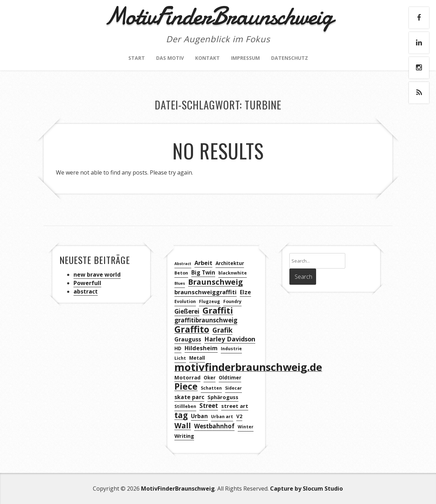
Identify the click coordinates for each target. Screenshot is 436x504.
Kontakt (207, 58)
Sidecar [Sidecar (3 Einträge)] (233, 388)
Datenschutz (290, 58)
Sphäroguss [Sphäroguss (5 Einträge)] (223, 397)
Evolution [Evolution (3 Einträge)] (185, 301)
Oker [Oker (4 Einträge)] (210, 377)
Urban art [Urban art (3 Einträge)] (222, 417)
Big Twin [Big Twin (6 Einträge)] (203, 272)
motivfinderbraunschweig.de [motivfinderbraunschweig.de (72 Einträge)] (248, 367)
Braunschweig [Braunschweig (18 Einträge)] (216, 282)
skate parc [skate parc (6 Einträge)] (189, 397)
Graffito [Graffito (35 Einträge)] (192, 329)
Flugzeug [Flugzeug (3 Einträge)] (210, 301)
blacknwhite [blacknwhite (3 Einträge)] (233, 273)
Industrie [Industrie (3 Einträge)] (231, 349)
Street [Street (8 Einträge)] (209, 406)
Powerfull (87, 283)
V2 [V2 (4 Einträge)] (239, 416)
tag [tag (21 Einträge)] (181, 415)
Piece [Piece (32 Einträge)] (186, 387)
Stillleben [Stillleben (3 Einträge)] (185, 406)
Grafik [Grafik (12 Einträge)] (222, 330)
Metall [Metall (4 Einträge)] (197, 358)
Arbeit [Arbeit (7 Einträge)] (203, 263)
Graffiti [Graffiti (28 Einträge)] (218, 311)
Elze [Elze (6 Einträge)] (245, 292)
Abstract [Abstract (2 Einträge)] (183, 264)
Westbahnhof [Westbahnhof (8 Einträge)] (214, 426)
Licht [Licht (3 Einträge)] (180, 358)
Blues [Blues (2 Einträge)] (180, 283)
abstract (86, 291)
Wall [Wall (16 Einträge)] (183, 426)
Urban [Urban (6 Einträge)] (199, 416)
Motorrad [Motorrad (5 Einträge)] (187, 377)
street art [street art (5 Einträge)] (235, 406)
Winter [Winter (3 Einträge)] (246, 427)
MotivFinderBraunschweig (178, 489)
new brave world (97, 275)
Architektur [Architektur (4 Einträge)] (230, 263)
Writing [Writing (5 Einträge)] (184, 436)
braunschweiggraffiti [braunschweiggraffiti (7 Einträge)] (206, 292)
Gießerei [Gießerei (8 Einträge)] (187, 311)
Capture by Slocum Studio (306, 489)
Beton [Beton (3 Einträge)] (181, 273)
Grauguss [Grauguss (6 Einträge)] (188, 339)
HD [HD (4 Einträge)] (178, 348)
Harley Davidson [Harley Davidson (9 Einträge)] (230, 339)
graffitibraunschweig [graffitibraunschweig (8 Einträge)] (206, 320)
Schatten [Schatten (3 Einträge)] (211, 388)
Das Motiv (170, 58)
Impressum (245, 58)
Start (137, 58)
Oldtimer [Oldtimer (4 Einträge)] (230, 377)
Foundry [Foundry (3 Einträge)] (232, 301)
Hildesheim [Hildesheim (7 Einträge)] (201, 348)
